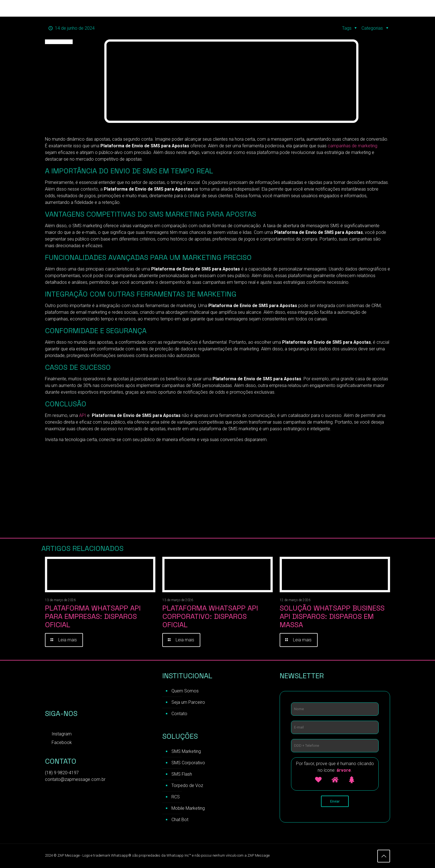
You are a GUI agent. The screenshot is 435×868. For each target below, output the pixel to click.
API (83, 415)
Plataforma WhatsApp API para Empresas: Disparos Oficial (93, 616)
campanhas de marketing (352, 146)
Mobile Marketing (188, 808)
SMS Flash (182, 774)
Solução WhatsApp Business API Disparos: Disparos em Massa (332, 616)
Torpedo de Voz (187, 785)
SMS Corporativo (188, 763)
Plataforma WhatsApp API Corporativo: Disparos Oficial (210, 616)
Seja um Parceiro (188, 702)
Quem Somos (185, 691)
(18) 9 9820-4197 (62, 773)
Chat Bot (180, 820)
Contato (179, 714)
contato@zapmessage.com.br (75, 779)
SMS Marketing (186, 751)
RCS (176, 797)
